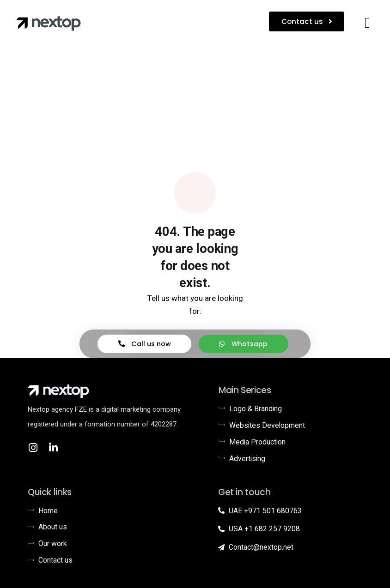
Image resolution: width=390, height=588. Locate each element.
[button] (367, 23)
